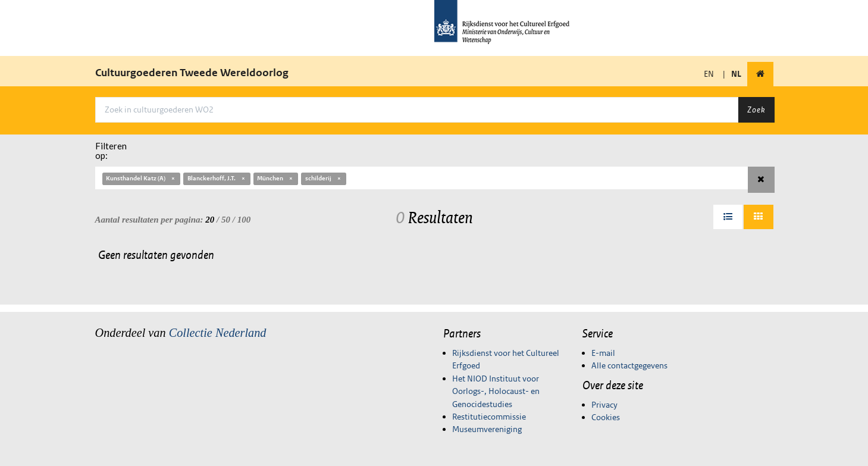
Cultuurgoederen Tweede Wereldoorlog (192, 73)
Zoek (756, 110)
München (275, 178)
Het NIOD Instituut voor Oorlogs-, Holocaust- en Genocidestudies (496, 391)
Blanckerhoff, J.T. (217, 178)
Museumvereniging (487, 429)
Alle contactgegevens (629, 365)
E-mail (603, 353)
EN (709, 74)
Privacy (604, 405)
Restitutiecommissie (489, 417)
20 (210, 220)
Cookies (606, 417)
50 (226, 220)
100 (244, 220)
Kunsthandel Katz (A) (141, 178)
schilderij (324, 178)
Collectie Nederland (218, 333)
